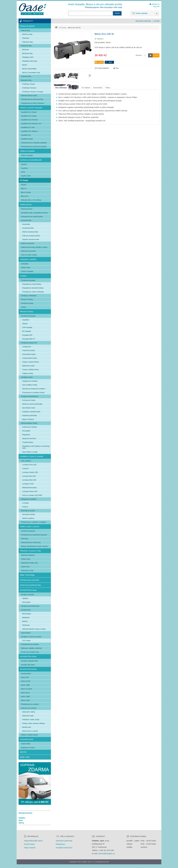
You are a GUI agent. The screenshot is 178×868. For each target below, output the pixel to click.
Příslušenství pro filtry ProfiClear (33, 103)
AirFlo (23, 172)
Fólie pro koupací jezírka (31, 236)
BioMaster (26, 618)
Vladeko (22, 818)
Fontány (23, 276)
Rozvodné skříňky (29, 514)
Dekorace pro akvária (29, 708)
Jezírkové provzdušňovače (31, 160)
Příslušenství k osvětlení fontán (33, 393)
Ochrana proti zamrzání (29, 580)
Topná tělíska (26, 633)
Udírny (21, 823)
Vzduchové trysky (29, 350)
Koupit (153, 55)
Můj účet (156, 6)
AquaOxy (24, 168)
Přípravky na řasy (27, 570)
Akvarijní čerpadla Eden (29, 661)
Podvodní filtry (26, 76)
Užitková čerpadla (27, 151)
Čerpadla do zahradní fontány (33, 288)
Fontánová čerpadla (28, 280)
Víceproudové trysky (30, 358)
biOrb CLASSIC (27, 689)
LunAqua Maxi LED (29, 480)
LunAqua (25, 503)
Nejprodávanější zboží (33, 841)
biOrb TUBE (25, 685)
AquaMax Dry (26, 135)
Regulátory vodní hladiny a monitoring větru (36, 447)
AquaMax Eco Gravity (29, 116)
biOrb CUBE (25, 697)
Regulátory (26, 435)
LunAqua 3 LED (28, 484)
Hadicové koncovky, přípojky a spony (34, 247)
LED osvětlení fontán (30, 385)
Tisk (116, 68)
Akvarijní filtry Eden (28, 665)
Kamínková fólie (28, 228)
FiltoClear (26, 38)
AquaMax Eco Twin (28, 127)
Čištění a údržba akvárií (29, 735)
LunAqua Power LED (30, 491)
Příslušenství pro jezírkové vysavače (34, 535)
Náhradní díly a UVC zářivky (31, 200)
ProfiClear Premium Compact (33, 92)
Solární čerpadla (27, 155)
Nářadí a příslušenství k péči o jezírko (34, 546)
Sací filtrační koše (29, 408)
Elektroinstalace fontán (29, 423)
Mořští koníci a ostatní (30, 731)
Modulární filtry (26, 80)
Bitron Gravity (26, 192)
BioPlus (25, 621)
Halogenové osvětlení (30, 381)
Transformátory (28, 442)
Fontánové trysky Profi (29, 343)
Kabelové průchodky (30, 415)
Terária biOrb (26, 744)
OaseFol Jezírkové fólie (31, 240)
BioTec (25, 65)
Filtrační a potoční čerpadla (31, 108)
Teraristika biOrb (27, 739)
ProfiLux (25, 507)
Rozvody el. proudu (28, 511)
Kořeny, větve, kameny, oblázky (33, 723)
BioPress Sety (27, 34)
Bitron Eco (25, 196)
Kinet (107, 862)
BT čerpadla (27, 331)
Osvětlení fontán (27, 377)
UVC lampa (26, 640)
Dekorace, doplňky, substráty (31, 648)
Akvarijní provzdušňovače (30, 606)
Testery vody (26, 559)
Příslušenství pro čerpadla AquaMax (34, 143)
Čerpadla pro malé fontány (32, 284)
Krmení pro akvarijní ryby (30, 652)
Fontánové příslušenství (30, 396)
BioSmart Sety (27, 53)
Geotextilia (26, 224)
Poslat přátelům (102, 68)
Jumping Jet (27, 347)
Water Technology (27, 575)
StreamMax (26, 602)
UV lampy (63, 28)
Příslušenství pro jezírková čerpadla (34, 147)
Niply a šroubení (28, 419)
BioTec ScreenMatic (29, 69)
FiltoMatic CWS (28, 57)
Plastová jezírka (27, 209)
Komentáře (98, 88)
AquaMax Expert (27, 139)
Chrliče (23, 307)
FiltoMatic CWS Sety (30, 61)
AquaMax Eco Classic (29, 112)
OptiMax (25, 598)
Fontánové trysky (27, 303)
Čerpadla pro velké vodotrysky (33, 292)
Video (108, 88)
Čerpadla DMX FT (29, 339)
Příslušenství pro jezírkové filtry (32, 99)
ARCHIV (23, 752)
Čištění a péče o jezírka (29, 526)
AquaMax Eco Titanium (29, 131)
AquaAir (24, 164)
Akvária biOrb (26, 674)
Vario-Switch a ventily (30, 452)
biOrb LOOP (25, 700)
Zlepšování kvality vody (29, 563)
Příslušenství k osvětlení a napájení (34, 522)
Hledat (117, 13)
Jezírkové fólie (26, 220)
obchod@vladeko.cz (106, 853)
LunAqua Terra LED (29, 465)
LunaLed (25, 468)
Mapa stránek (30, 848)
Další (90, 76)
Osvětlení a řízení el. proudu (31, 456)
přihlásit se (156, 4)
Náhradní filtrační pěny (29, 96)
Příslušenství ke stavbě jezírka (32, 217)
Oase (21, 820)
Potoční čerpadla (27, 271)
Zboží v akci (25, 757)
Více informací (61, 88)
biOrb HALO (25, 693)
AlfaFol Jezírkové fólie (30, 232)
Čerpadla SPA (27, 335)
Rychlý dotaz (29, 844)
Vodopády (25, 264)
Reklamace (60, 844)
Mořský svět (27, 727)
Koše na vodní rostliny (29, 255)
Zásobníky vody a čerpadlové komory (34, 213)
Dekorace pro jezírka (28, 251)
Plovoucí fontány (27, 299)
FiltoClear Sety (28, 42)
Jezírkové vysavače (28, 531)
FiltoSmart (26, 625)
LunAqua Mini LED (29, 476)
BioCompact (27, 614)
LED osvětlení (26, 461)
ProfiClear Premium (29, 88)
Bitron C (24, 189)
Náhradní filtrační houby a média (34, 629)
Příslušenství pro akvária (30, 644)
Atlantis (25, 324)
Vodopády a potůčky (28, 259)
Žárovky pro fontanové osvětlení (34, 389)
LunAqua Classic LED (30, 472)
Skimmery (25, 539)
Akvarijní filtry (26, 610)
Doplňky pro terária (28, 748)
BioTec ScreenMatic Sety (31, 73)
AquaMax (26, 320)
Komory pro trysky (29, 400)
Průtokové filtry (26, 46)
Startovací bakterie (28, 555)
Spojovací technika (29, 438)
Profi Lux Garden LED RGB (32, 495)
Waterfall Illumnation (29, 488)
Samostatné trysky (29, 354)
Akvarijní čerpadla (27, 595)
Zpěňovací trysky (28, 366)
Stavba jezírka (26, 204)
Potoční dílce (26, 268)
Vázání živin (25, 567)
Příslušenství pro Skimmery (31, 542)
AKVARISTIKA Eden (28, 656)
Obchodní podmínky (143, 21)
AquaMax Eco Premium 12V (31, 124)
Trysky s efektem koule (30, 370)
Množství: (139, 55)
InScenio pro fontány (30, 427)
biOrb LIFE (25, 677)
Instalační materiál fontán (31, 412)
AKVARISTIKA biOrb (28, 669)
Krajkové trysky (28, 373)
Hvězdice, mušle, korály (31, 720)
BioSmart (26, 50)
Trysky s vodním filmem (31, 362)
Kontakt (157, 21)
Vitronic (24, 185)
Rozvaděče (26, 431)
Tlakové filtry (26, 30)
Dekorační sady (28, 716)
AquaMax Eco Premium (29, 120)
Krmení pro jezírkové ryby (30, 585)
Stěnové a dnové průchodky (32, 404)
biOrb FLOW (26, 681)
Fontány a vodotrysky (29, 296)
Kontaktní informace (64, 848)
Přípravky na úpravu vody (30, 551)
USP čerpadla (27, 327)
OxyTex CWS (26, 176)
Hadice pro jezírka (28, 243)
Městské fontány (27, 311)
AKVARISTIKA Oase (28, 590)
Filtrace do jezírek (27, 26)
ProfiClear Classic (29, 84)
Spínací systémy (28, 518)
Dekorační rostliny (29, 712)
